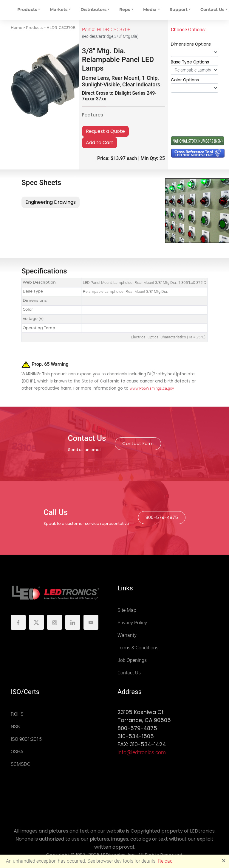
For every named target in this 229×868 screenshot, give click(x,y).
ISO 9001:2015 (26, 739)
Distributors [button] (93, 10)
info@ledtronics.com (142, 752)
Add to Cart (100, 143)
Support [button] (179, 10)
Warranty (127, 635)
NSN (16, 727)
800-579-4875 (162, 517)
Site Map (127, 610)
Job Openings (132, 660)
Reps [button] (125, 10)
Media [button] (150, 10)
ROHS (17, 714)
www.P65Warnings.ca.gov (152, 388)
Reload (165, 861)
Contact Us (129, 673)
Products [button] (27, 10)
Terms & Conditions (138, 648)
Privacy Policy (132, 623)
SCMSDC (20, 764)
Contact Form (138, 443)
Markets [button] (59, 10)
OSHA (17, 752)
